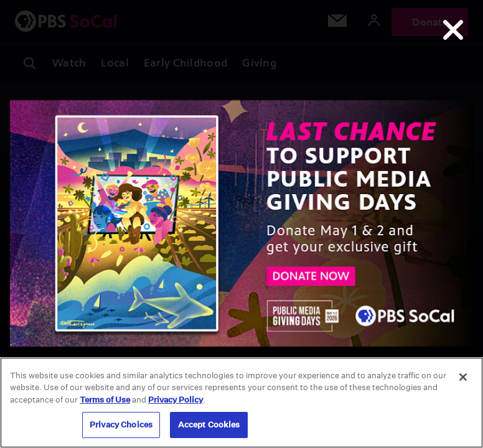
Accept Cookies (209, 425)
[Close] (463, 377)
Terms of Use (105, 400)
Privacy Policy (176, 400)
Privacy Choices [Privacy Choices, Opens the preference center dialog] (121, 425)
